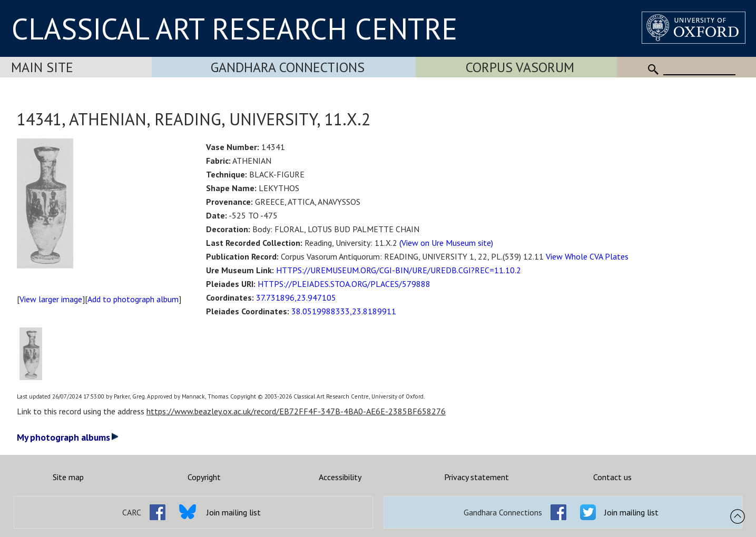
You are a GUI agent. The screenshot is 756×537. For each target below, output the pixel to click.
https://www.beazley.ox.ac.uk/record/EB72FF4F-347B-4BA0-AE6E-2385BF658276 (296, 411)
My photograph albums (68, 437)
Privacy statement (477, 477)
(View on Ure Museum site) (446, 243)
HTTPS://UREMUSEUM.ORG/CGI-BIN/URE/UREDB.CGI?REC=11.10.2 (399, 270)
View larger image (51, 299)
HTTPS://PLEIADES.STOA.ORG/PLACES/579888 (344, 284)
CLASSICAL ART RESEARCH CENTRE (234, 28)
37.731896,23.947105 (296, 297)
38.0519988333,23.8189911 (344, 311)
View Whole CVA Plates (587, 256)
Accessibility (340, 477)
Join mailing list (234, 512)
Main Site (42, 67)
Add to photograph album (133, 299)
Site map (68, 477)
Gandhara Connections (288, 67)
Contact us (612, 477)
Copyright (204, 477)
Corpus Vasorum (520, 67)
